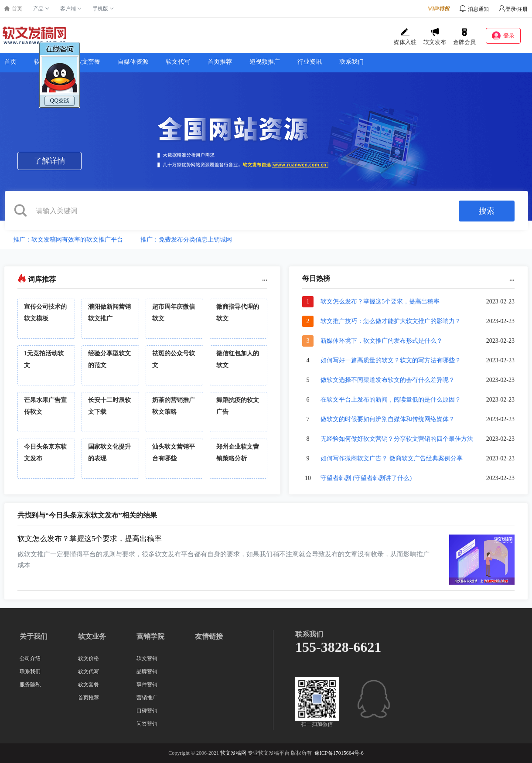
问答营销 (147, 724)
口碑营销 (147, 711)
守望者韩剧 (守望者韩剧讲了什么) (366, 478)
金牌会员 (464, 37)
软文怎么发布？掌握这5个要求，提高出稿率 (380, 301)
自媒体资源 (133, 62)
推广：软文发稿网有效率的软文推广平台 (68, 240)
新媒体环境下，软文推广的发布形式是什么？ (382, 341)
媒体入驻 (405, 37)
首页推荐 (220, 62)
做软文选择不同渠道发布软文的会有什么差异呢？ (388, 380)
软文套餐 (88, 62)
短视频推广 (265, 62)
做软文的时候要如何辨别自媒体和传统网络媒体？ (388, 419)
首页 (10, 62)
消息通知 (478, 9)
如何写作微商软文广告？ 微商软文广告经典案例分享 (392, 458)
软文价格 (89, 658)
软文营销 (147, 658)
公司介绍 (30, 658)
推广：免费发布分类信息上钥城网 (186, 240)
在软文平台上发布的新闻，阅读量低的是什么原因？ (391, 400)
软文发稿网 (233, 753)
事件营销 (147, 685)
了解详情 (50, 161)
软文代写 (178, 62)
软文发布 (435, 37)
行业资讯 (310, 62)
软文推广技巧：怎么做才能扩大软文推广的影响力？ (391, 321)
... (265, 278)
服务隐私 (30, 685)
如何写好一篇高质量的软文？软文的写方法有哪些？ (391, 360)
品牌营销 (147, 671)
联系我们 (351, 62)
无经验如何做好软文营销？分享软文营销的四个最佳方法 (397, 439)
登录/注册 (513, 9)
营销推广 (147, 698)
